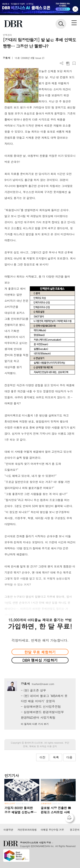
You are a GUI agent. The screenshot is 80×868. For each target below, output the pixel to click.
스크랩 (74, 63)
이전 (42, 757)
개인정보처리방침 (27, 830)
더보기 (62, 63)
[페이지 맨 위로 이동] (70, 819)
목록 (56, 757)
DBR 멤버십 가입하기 (40, 660)
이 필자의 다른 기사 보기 (35, 724)
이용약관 (8, 830)
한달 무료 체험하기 (40, 652)
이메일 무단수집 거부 (52, 830)
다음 (69, 757)
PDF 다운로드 (68, 63)
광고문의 (75, 830)
